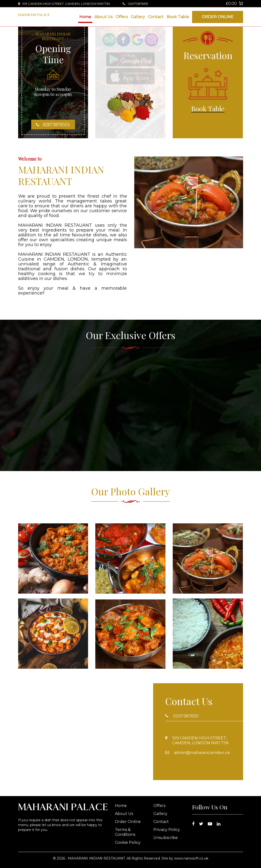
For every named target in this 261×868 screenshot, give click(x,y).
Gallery (138, 17)
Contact (156, 17)
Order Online (218, 17)
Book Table (178, 17)
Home (85, 17)
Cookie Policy (128, 842)
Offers (122, 17)
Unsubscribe (166, 838)
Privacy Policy (167, 830)
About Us (103, 17)
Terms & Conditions (125, 832)
